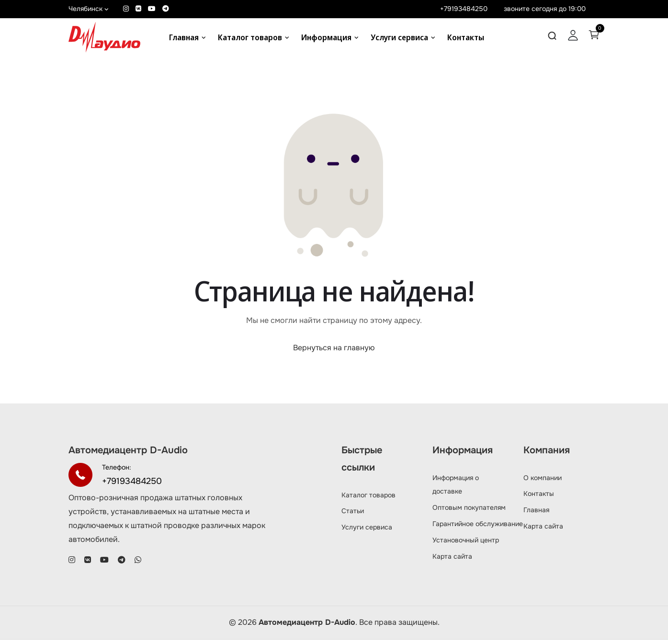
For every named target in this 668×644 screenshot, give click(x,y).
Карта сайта (452, 561)
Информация (326, 37)
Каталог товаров (250, 37)
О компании (543, 482)
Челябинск (89, 9)
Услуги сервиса (399, 37)
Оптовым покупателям (469, 512)
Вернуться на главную (334, 352)
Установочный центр (466, 544)
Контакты (466, 37)
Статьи (353, 515)
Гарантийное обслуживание (478, 528)
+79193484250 (464, 9)
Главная (184, 37)
